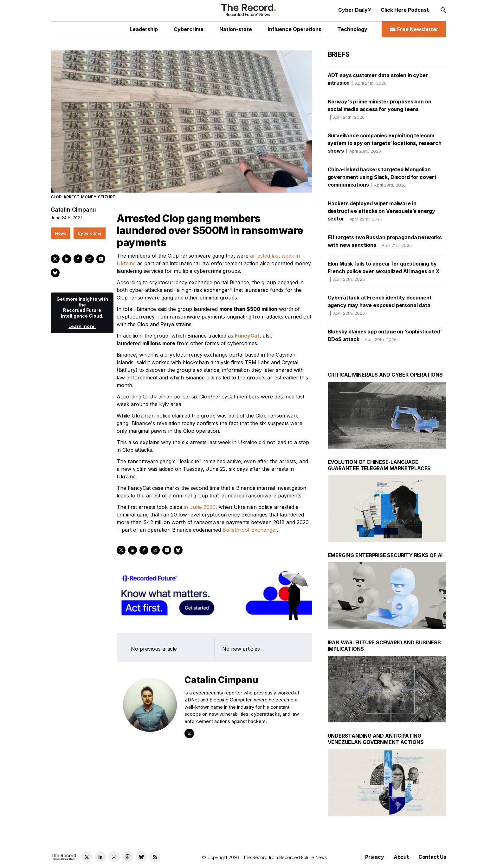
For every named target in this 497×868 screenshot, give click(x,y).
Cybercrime (90, 233)
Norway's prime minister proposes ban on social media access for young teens (380, 109)
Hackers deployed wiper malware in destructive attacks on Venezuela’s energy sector (381, 211)
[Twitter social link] (87, 857)
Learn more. (82, 327)
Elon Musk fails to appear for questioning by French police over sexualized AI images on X (384, 271)
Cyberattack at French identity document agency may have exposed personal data (380, 305)
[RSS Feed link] (155, 857)
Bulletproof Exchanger (250, 530)
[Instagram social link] (114, 857)
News (61, 233)
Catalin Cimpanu (73, 210)
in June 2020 (200, 507)
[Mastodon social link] (128, 857)
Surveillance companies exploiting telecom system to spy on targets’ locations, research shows (385, 143)
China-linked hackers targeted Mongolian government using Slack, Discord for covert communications (382, 177)
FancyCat (247, 336)
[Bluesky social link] (141, 857)
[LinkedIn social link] (100, 857)
